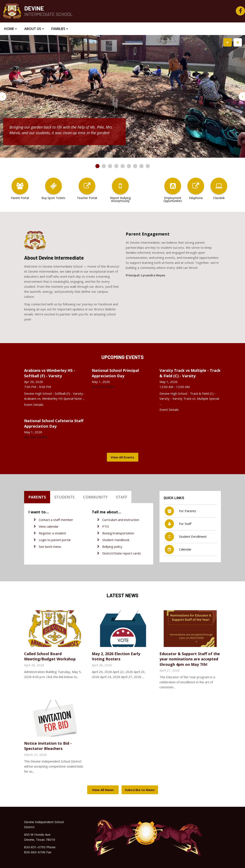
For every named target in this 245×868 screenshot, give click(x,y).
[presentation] (3, 96)
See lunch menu (50, 547)
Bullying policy (112, 547)
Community (95, 497)
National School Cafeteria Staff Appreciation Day (54, 423)
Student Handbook (116, 540)
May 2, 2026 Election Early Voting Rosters (116, 656)
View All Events (122, 457)
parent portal (61, 540)
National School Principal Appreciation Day (115, 373)
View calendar (49, 526)
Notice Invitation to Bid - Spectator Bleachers (48, 746)
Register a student (52, 533)
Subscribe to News (140, 790)
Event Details (34, 405)
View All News (103, 790)
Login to (45, 540)
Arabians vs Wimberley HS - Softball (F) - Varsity (50, 373)
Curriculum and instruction (121, 520)
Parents (37, 497)
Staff (122, 497)
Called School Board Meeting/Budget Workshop (50, 656)
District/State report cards (122, 553)
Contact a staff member (56, 520)
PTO (106, 526)
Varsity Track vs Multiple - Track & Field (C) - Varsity (190, 373)
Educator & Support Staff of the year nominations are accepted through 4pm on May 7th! (190, 659)
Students (64, 497)
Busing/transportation (118, 533)
